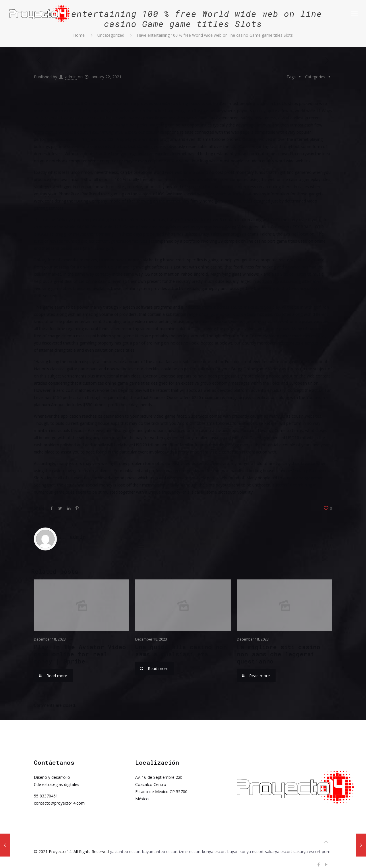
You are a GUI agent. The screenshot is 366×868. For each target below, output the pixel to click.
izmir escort (190, 852)
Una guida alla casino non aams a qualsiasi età (181, 650)
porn (326, 852)
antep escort (166, 852)
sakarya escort (279, 852)
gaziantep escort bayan (132, 852)
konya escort (252, 852)
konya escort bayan (220, 852)
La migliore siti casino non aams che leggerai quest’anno (279, 654)
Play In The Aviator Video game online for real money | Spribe (80, 654)
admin (71, 77)
